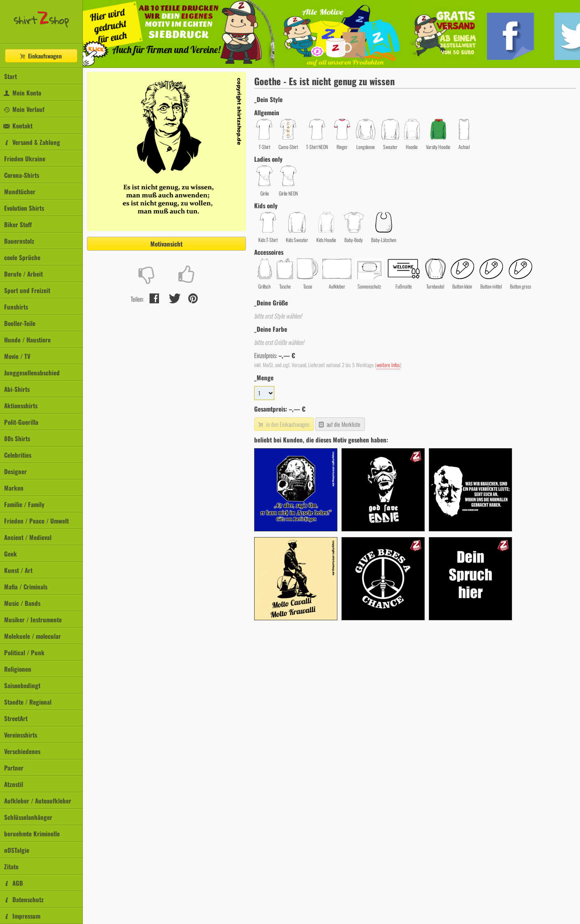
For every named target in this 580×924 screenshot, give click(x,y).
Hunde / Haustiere (27, 340)
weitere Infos (388, 365)
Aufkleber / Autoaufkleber (38, 801)
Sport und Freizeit (27, 290)
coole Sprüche (22, 257)
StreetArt (16, 718)
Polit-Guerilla (21, 422)
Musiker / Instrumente (33, 619)
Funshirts (16, 307)
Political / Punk (24, 652)
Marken (14, 488)
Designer (15, 471)
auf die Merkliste (339, 424)
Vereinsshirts (21, 735)
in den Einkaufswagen (283, 424)
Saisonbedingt (22, 685)
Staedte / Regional (28, 702)
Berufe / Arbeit (23, 274)
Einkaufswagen (40, 56)
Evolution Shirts (24, 208)
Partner (14, 768)
